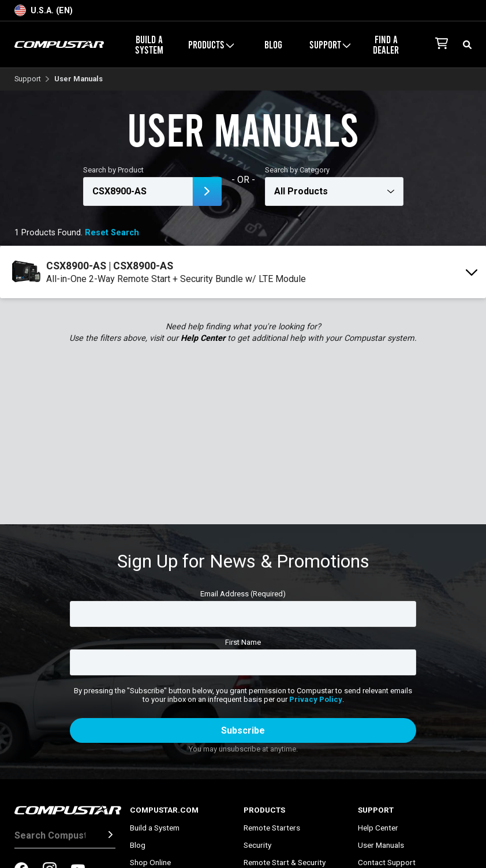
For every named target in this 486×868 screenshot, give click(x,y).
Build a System (149, 44)
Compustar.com (164, 810)
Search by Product (113, 170)
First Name (243, 642)
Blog (273, 44)
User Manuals (381, 845)
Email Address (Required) (243, 594)
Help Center (203, 338)
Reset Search (112, 233)
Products (211, 44)
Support (330, 44)
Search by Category (297, 170)
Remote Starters (272, 828)
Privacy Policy (316, 699)
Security (257, 845)
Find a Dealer (386, 44)
